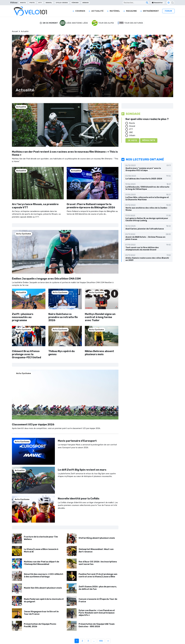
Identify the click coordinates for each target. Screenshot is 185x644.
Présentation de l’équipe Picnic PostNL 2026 (40, 625)
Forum (168, 11)
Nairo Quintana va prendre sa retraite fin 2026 (63, 317)
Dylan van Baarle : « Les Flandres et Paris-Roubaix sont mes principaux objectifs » (97, 613)
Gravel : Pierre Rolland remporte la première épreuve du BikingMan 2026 (91, 206)
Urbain (85, 3)
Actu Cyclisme (24, 234)
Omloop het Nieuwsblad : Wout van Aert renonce (96, 550)
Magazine (132, 11)
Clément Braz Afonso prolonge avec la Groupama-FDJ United (26, 354)
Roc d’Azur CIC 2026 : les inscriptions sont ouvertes (98, 563)
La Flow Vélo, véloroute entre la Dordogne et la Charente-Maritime (147, 198)
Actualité (97, 11)
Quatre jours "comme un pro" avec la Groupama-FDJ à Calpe (143, 169)
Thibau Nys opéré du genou (62, 353)
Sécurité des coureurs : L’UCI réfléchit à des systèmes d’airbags (44, 575)
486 (101, 641)
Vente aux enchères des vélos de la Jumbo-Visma (147, 209)
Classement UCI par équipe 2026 (33, 424)
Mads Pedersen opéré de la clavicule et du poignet (44, 600)
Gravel (49, 3)
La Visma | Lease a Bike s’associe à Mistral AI (41, 550)
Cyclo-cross (62, 3)
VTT (40, 3)
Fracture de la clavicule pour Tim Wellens (41, 538)
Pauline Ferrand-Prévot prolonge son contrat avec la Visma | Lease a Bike (98, 575)
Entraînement (151, 11)
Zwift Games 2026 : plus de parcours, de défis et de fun (98, 588)
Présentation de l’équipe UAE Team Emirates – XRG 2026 (97, 625)
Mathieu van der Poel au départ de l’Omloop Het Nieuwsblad (41, 563)
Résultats (149, 140)
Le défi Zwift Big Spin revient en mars (82, 470)
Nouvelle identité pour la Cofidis (79, 498)
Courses (80, 11)
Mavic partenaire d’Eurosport (77, 441)
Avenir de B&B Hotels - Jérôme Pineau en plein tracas (145, 238)
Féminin (75, 3)
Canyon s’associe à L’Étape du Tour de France (98, 600)
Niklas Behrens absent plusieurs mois (99, 353)
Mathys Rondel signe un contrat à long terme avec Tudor (100, 317)
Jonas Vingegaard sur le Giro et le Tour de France (41, 613)
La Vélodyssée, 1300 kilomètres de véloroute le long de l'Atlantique (147, 188)
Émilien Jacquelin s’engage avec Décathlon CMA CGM (46, 279)
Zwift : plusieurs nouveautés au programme (23, 317)
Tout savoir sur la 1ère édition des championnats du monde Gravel (142, 249)
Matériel (115, 11)
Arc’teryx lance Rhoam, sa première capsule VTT (35, 206)
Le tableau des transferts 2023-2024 (144, 179)
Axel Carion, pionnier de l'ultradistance (145, 229)
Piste (32, 3)
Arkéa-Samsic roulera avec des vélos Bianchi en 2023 (147, 259)
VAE (131, 132)
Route (23, 3)
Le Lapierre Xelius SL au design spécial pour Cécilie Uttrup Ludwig (147, 219)
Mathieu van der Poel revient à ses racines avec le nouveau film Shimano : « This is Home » (65, 153)
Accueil (15, 31)
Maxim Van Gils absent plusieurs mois (43, 588)
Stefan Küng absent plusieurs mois (97, 538)
